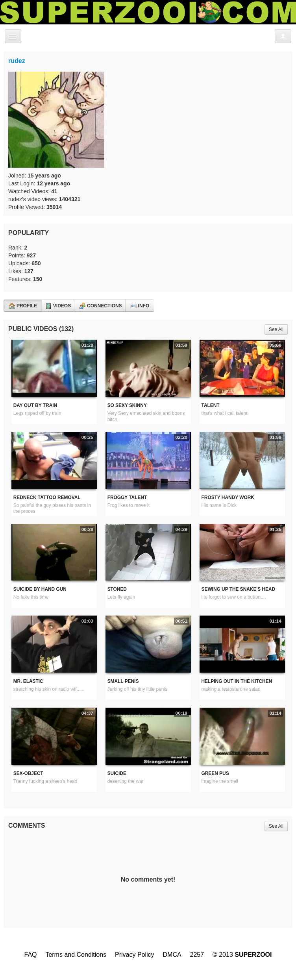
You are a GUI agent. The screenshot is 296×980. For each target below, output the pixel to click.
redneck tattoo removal (47, 497)
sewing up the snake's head (239, 589)
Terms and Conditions (76, 955)
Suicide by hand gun (40, 589)
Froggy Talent (127, 497)
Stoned (117, 589)
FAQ (30, 955)
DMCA (172, 955)
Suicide (117, 773)
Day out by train (35, 405)
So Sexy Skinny (127, 405)
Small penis (123, 681)
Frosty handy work (228, 497)
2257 (197, 955)
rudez (17, 61)
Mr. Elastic (28, 681)
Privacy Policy (135, 955)
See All (276, 329)
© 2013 (242, 955)
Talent (211, 405)
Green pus (215, 773)
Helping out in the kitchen (237, 681)
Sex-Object (28, 773)
